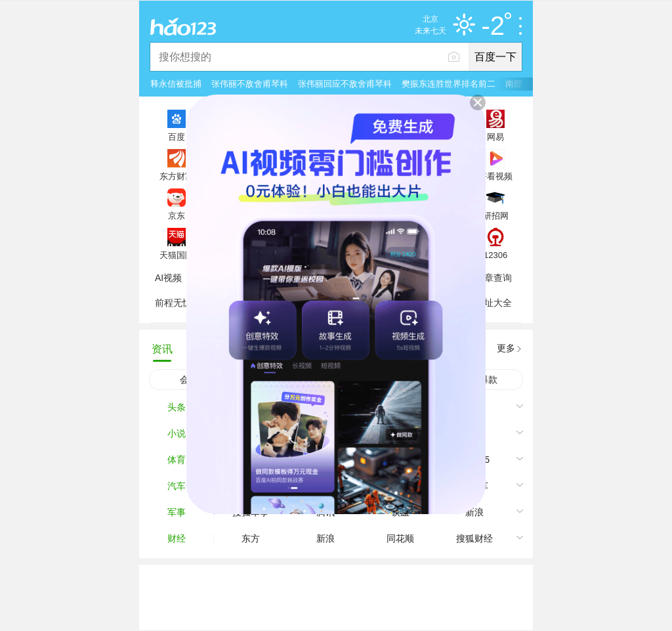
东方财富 (177, 176)
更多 (506, 348)
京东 (177, 215)
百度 (177, 137)
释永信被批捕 (176, 84)
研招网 (496, 215)
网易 (495, 137)
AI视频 (168, 278)
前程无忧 (173, 303)
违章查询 (493, 278)
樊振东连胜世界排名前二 (449, 84)
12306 (495, 255)
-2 (496, 26)
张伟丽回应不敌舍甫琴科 (345, 84)
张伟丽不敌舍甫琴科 (250, 84)
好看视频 (495, 176)
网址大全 (493, 303)
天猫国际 (177, 255)
